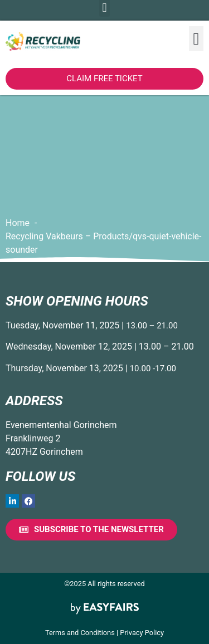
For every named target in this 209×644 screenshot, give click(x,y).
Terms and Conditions (80, 633)
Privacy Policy (142, 633)
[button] (196, 39)
